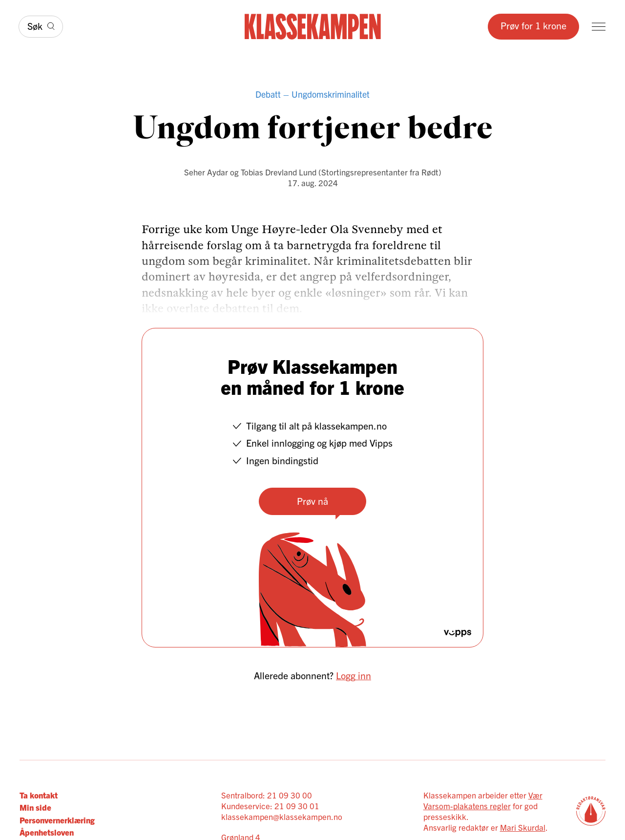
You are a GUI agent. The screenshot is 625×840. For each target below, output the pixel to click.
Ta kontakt (39, 795)
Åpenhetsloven (47, 832)
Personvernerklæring (57, 820)
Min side (35, 807)
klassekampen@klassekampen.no (282, 816)
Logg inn (354, 675)
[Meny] (599, 27)
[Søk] (41, 27)
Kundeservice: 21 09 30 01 (270, 806)
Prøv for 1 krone (533, 25)
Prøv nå (312, 501)
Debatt (268, 94)
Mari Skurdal (523, 827)
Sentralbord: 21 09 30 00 (267, 795)
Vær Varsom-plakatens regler (483, 800)
